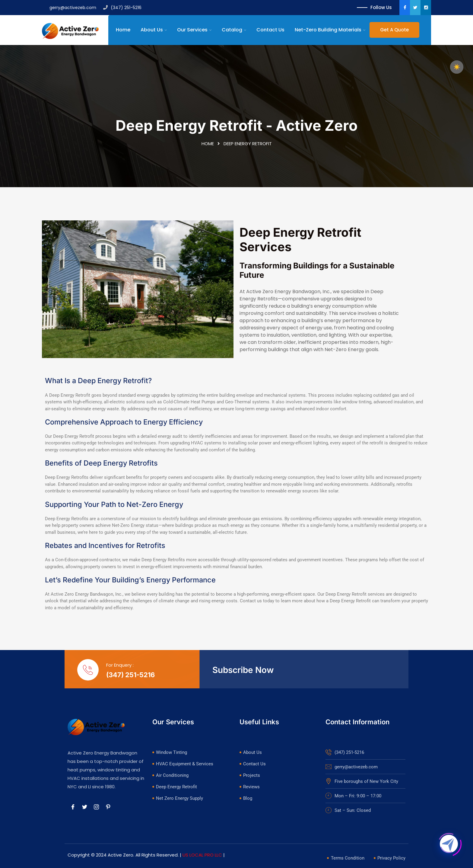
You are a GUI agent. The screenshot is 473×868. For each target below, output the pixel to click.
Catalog (232, 30)
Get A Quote (394, 30)
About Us (152, 30)
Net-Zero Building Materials (328, 30)
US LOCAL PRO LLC (202, 855)
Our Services (192, 30)
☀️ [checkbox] (457, 67)
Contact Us (270, 30)
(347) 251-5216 (122, 8)
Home (123, 30)
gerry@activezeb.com (69, 8)
